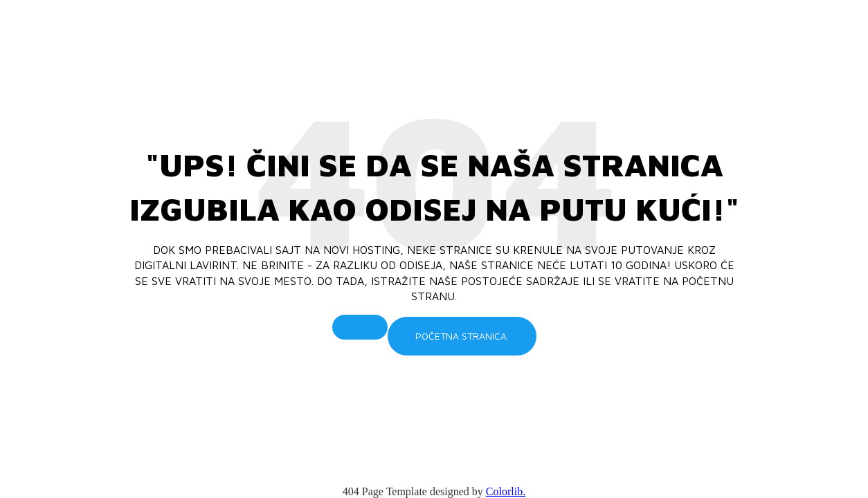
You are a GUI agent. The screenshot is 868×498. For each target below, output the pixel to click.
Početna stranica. (462, 336)
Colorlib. (506, 491)
